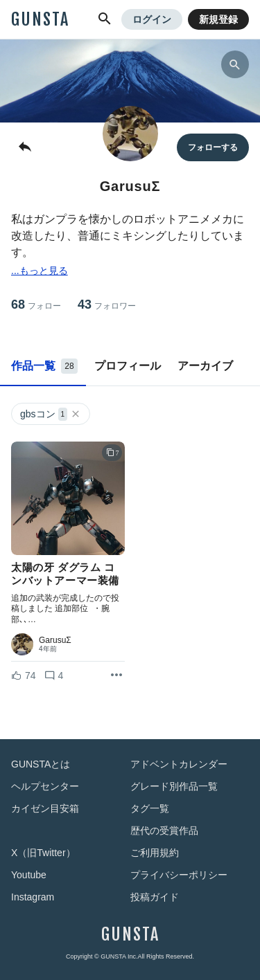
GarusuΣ (55, 640)
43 (107, 305)
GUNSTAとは (41, 764)
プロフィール (128, 366)
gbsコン (51, 414)
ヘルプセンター (45, 786)
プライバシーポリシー (179, 875)
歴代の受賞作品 (164, 831)
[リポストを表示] (116, 675)
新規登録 (218, 19)
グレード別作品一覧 (174, 786)
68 (36, 305)
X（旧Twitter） (43, 853)
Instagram (33, 897)
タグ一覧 (150, 808)
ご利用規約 (155, 853)
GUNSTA (40, 19)
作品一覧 (44, 366)
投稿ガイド (155, 897)
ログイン (152, 19)
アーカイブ (205, 366)
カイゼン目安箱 (45, 808)
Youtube (29, 875)
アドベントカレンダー (179, 764)
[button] (105, 19)
